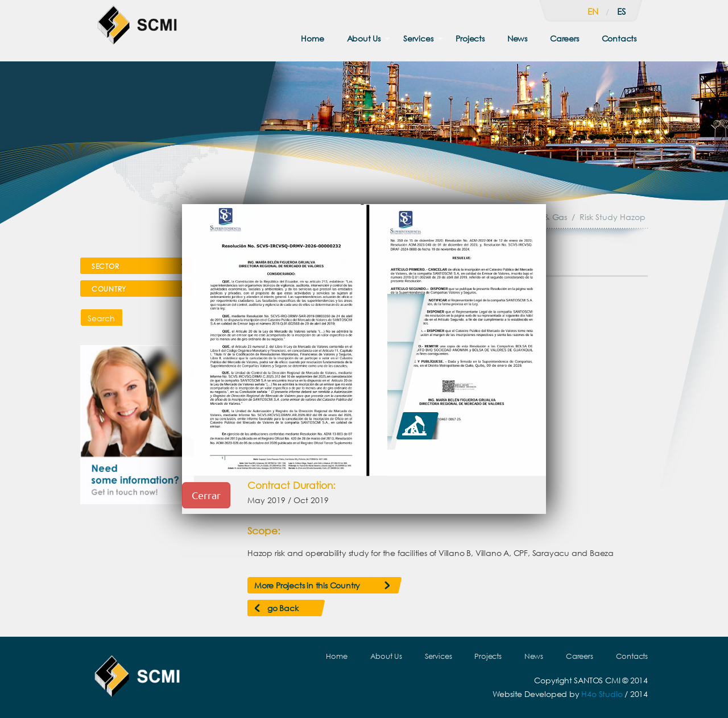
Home (312, 38)
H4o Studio (602, 694)
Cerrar (206, 495)
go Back (283, 608)
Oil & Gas (549, 217)
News (517, 38)
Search (101, 318)
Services (418, 38)
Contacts (619, 38)
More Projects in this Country (307, 585)
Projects (470, 38)
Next (623, 298)
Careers (564, 38)
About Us (364, 38)
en (593, 11)
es (621, 11)
